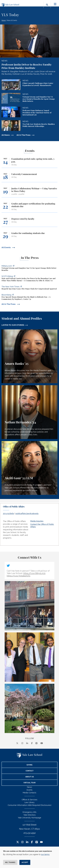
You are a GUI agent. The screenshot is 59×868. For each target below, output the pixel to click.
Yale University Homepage (29, 818)
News (29, 787)
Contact (30, 771)
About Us (30, 777)
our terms (45, 854)
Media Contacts (29, 793)
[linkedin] (27, 743)
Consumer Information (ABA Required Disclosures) (30, 805)
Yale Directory (30, 815)
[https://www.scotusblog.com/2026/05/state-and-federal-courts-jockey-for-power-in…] (29, 279)
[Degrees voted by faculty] (29, 222)
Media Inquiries (37, 521)
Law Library (29, 802)
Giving (29, 765)
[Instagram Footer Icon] (22, 842)
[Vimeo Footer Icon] (37, 842)
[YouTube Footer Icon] (41, 842)
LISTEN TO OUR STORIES (13, 325)
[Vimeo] (36, 743)
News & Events (12, 20)
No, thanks (10, 862)
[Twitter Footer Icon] (18, 842)
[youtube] (42, 743)
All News (6, 135)
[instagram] (22, 743)
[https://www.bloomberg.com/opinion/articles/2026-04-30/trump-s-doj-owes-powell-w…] (29, 297)
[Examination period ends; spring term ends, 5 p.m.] (29, 163)
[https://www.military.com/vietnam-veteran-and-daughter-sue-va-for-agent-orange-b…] (29, 268)
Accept (25, 862)
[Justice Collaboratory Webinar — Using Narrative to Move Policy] (29, 192)
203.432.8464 (9, 513)
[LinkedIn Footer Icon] (27, 842)
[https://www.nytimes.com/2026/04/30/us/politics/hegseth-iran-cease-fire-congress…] (29, 288)
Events (30, 790)
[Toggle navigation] (55, 4)
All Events (6, 247)
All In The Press (24, 135)
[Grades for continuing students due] (29, 237)
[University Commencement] (29, 178)
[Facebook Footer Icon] (32, 842)
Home (4, 20)
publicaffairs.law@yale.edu (27, 513)
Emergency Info (29, 812)
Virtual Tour (29, 783)
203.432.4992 (30, 833)
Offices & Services (29, 800)
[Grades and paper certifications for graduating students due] (29, 207)
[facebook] (32, 743)
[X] (17, 743)
